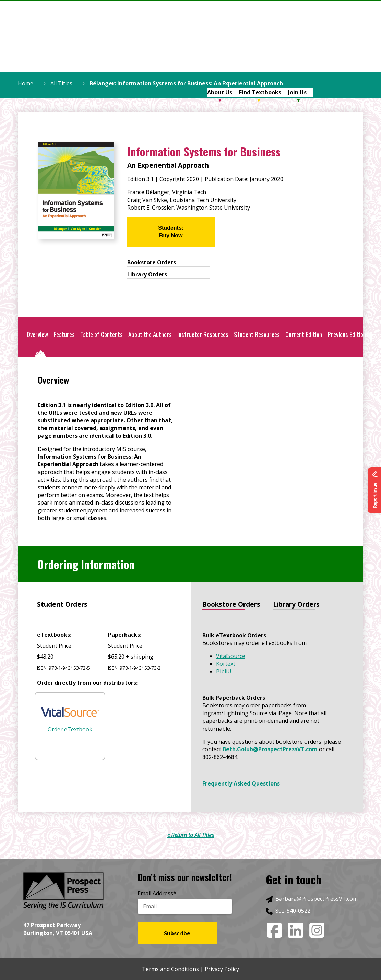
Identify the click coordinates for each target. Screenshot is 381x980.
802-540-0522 (293, 911)
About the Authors (150, 334)
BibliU (224, 671)
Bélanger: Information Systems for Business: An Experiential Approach (186, 83)
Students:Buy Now (171, 232)
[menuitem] (195, 46)
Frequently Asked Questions (241, 783)
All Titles (61, 83)
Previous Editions (348, 334)
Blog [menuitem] (320, 45)
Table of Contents (102, 334)
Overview (37, 334)
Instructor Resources (203, 334)
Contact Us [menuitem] (348, 45)
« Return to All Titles (191, 835)
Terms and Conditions (170, 969)
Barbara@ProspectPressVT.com (317, 899)
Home (26, 83)
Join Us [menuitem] (297, 45)
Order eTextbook (70, 720)
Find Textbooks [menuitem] (260, 45)
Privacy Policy (222, 969)
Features (64, 334)
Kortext (226, 664)
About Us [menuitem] (220, 45)
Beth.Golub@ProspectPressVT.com (270, 749)
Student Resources (257, 334)
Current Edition (304, 334)
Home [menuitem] (192, 45)
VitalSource (231, 656)
